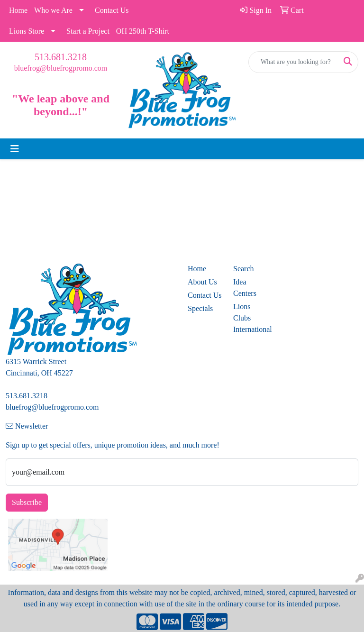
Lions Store (27, 31)
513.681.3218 (61, 57)
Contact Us (112, 10)
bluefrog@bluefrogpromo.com (61, 68)
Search (244, 269)
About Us (202, 282)
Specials (200, 308)
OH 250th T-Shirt (143, 31)
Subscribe (27, 502)
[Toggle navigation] (15, 149)
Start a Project (88, 31)
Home (18, 10)
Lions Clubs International (250, 318)
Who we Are (53, 10)
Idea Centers (245, 288)
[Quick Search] (293, 62)
